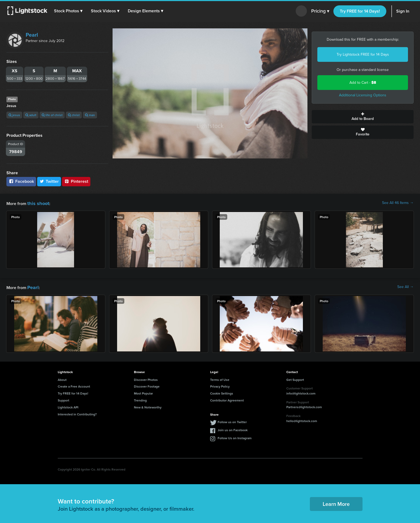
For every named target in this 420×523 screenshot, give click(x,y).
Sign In (403, 11)
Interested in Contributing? (77, 413)
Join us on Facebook (233, 428)
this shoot (37, 203)
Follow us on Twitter (232, 420)
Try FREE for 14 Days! (360, 11)
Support (63, 399)
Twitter (49, 181)
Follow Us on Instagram (235, 436)
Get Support (295, 378)
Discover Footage (147, 385)
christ (74, 115)
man (90, 115)
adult (31, 115)
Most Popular (143, 392)
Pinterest (76, 181)
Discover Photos (146, 378)
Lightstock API (68, 406)
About (62, 378)
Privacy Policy (220, 385)
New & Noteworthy (148, 406)
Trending (140, 399)
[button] (69, 11)
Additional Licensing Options (363, 95)
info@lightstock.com (301, 392)
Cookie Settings (222, 392)
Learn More (336, 502)
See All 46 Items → (398, 203)
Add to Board (363, 117)
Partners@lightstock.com (304, 405)
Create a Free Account (74, 385)
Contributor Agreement (227, 399)
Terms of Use (220, 378)
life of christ (52, 115)
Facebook (21, 181)
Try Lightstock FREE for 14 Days (363, 54)
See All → (405, 286)
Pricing (320, 11)
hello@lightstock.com (302, 419)
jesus (14, 115)
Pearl (32, 35)
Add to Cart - (363, 83)
